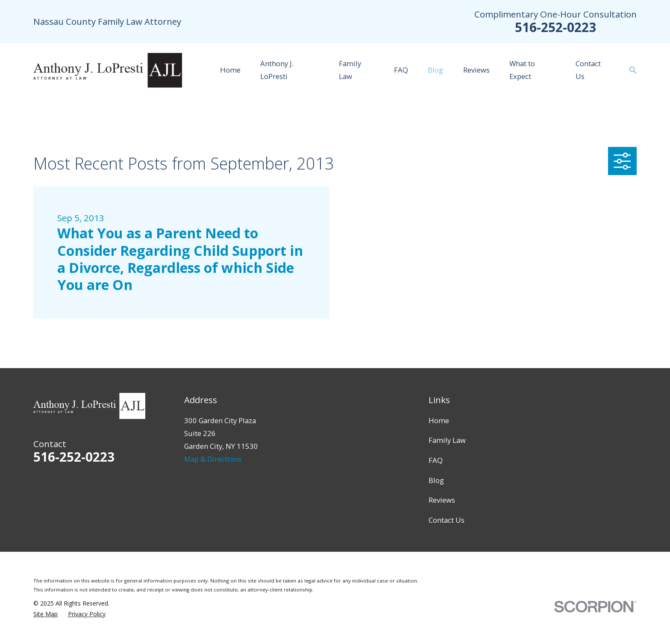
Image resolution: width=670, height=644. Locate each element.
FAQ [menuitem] (401, 70)
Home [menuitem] (230, 70)
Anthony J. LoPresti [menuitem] (277, 70)
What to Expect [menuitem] (522, 70)
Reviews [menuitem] (476, 70)
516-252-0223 (555, 27)
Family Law (447, 440)
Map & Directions (213, 459)
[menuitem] (46, 614)
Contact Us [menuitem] (588, 70)
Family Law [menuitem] (350, 70)
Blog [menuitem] (435, 70)
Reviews (442, 500)
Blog (436, 480)
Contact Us (447, 520)
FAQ (436, 460)
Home (439, 420)
